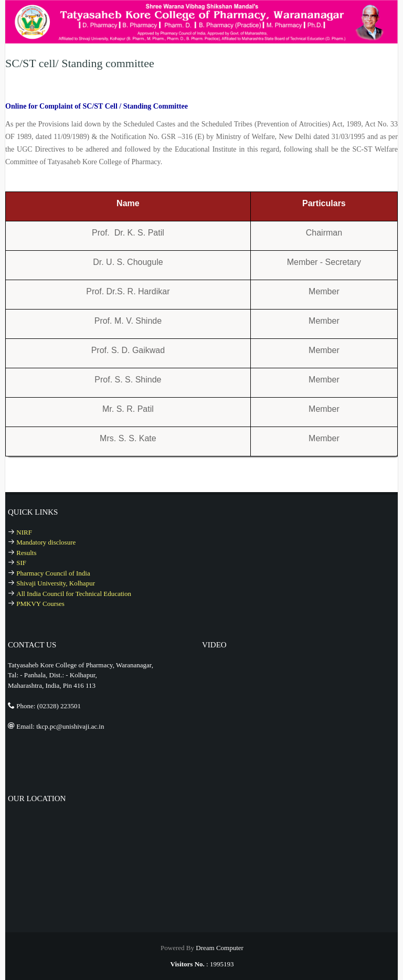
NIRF (24, 532)
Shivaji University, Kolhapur (56, 583)
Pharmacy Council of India (53, 573)
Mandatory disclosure (46, 542)
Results (26, 553)
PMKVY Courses (40, 604)
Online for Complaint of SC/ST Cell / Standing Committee (97, 106)
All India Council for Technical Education (74, 594)
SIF (21, 563)
